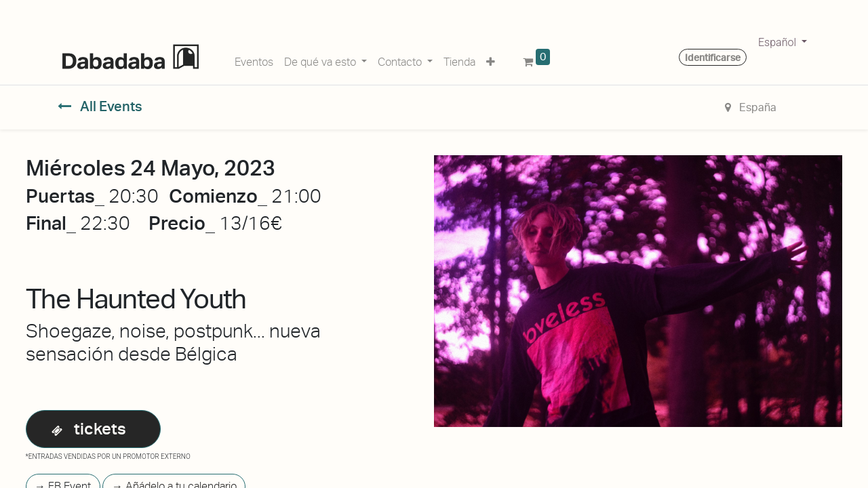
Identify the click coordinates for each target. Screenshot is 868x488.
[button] (491, 60)
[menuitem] (254, 60)
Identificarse (713, 58)
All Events (100, 106)
